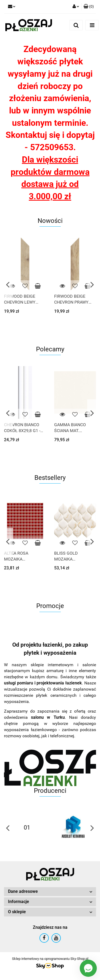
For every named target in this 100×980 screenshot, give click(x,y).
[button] (89, 7)
